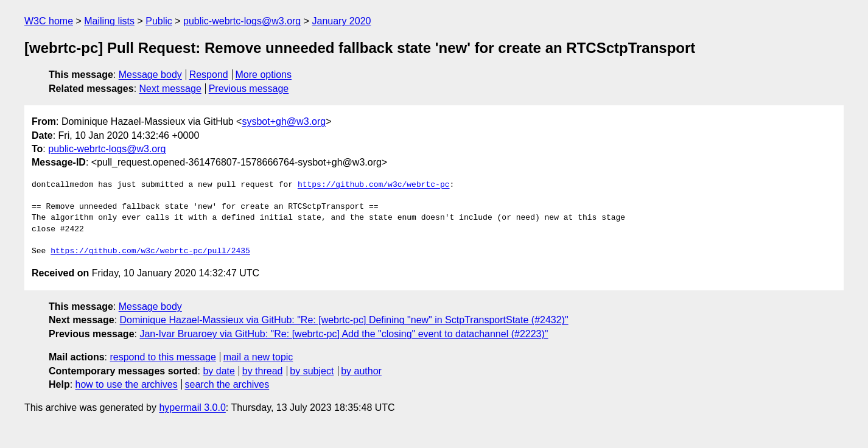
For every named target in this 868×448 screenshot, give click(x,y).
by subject (312, 371)
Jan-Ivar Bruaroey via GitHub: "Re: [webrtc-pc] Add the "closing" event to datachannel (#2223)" (344, 334)
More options (264, 75)
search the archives (227, 384)
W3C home (49, 21)
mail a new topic (258, 357)
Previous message (249, 89)
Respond (209, 75)
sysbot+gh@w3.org (284, 121)
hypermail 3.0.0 (192, 408)
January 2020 (342, 21)
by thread (263, 371)
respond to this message (163, 357)
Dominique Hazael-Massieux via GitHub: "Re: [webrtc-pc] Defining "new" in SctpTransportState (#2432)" (344, 320)
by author (361, 371)
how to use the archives (127, 384)
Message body (150, 75)
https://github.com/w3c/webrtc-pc (374, 185)
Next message (170, 89)
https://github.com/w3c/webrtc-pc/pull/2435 (150, 251)
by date (219, 371)
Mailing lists (109, 21)
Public (159, 21)
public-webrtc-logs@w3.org (242, 21)
